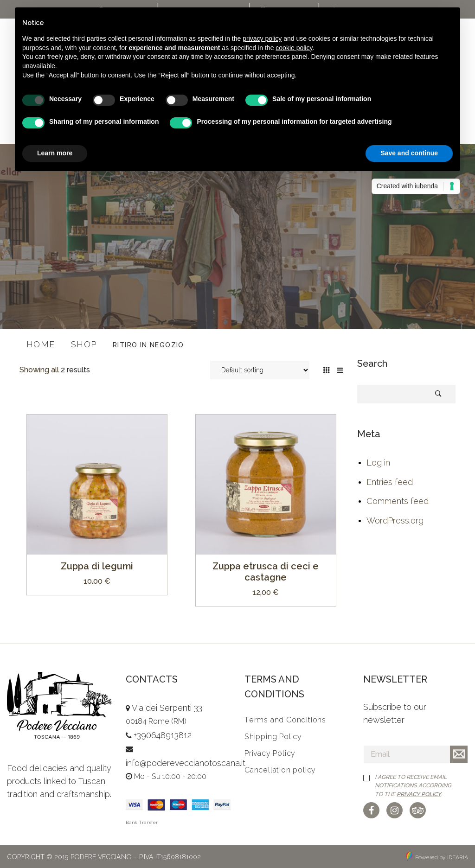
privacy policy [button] (262, 38)
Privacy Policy (419, 794)
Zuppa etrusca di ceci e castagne (266, 572)
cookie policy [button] (294, 48)
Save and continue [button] (409, 153)
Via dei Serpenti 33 (167, 708)
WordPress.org (395, 520)
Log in (378, 463)
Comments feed (398, 501)
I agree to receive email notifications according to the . (413, 785)
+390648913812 (163, 735)
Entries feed (390, 482)
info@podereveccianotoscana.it (186, 763)
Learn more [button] (55, 153)
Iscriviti (459, 754)
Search (438, 394)
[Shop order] (260, 370)
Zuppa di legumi (97, 566)
